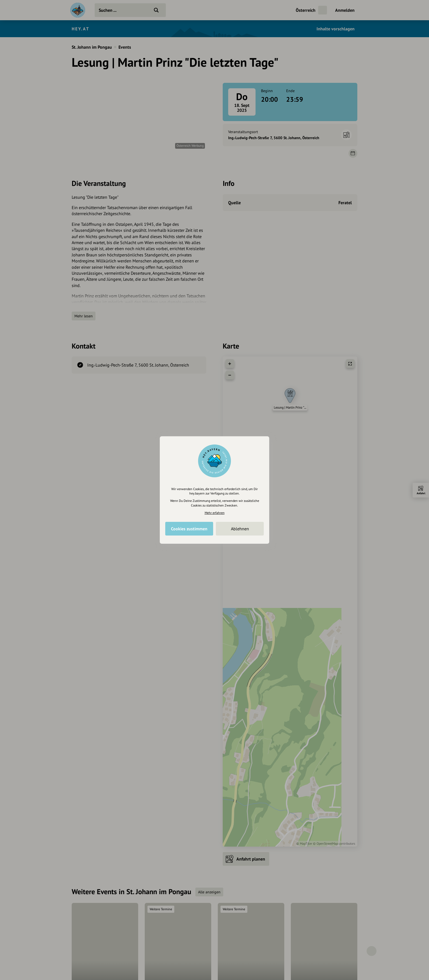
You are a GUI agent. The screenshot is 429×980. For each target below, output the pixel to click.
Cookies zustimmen (189, 529)
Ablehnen (240, 529)
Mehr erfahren (215, 513)
